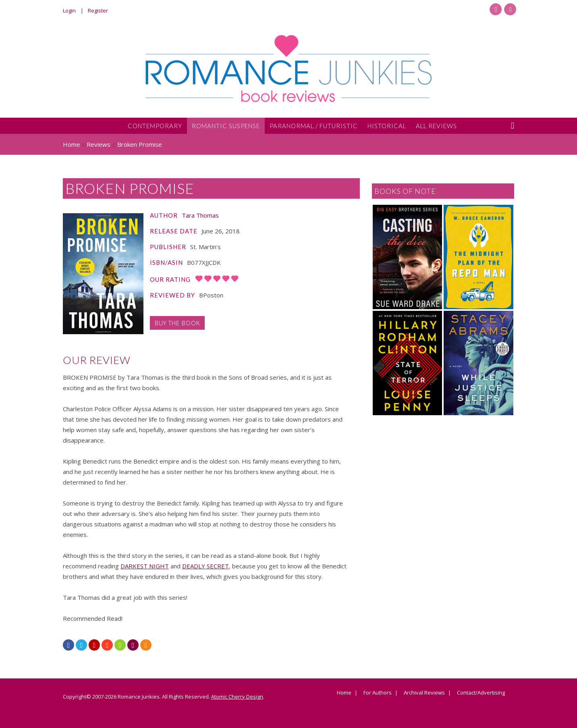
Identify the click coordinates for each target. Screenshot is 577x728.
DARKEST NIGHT (145, 566)
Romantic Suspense (226, 126)
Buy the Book (177, 323)
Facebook (496, 9)
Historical (387, 126)
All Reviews (436, 126)
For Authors (378, 693)
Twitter (510, 9)
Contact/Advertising (481, 693)
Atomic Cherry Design (237, 697)
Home (344, 693)
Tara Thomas (200, 215)
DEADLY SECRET (205, 566)
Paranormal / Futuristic (314, 126)
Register (98, 10)
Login (69, 10)
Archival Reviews (424, 693)
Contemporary (155, 126)
